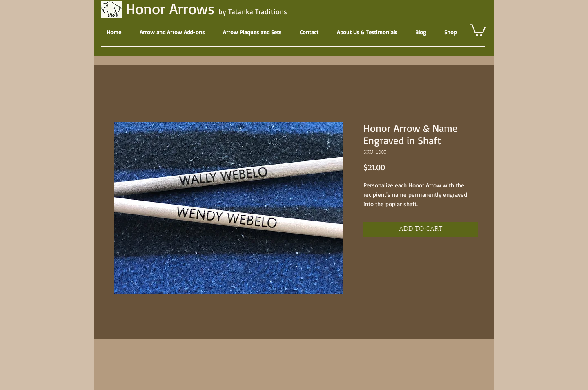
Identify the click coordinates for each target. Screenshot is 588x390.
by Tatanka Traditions (253, 11)
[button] (478, 30)
